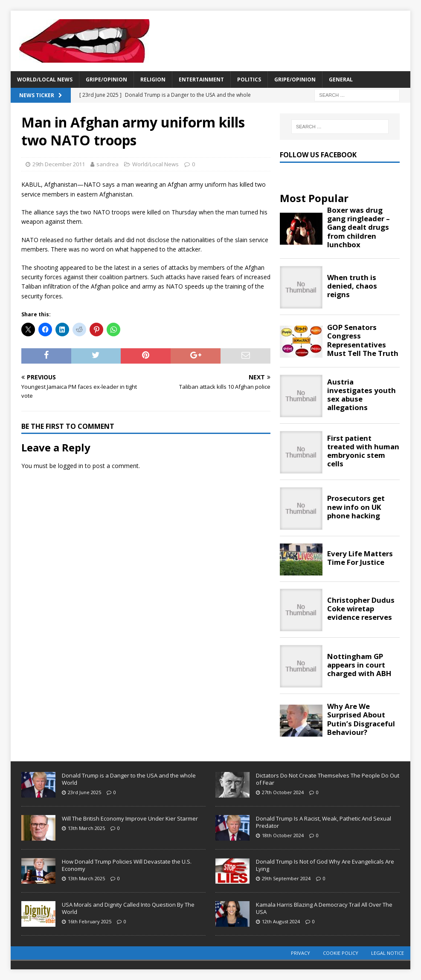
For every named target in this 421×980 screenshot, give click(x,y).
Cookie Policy (341, 953)
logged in (71, 466)
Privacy (301, 953)
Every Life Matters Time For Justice (360, 558)
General (341, 79)
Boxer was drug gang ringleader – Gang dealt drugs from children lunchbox (359, 227)
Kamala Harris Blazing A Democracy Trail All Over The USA (324, 908)
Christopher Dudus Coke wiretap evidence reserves (361, 609)
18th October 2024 (283, 835)
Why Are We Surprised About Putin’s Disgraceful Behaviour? (361, 719)
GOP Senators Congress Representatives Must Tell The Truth (363, 340)
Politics (249, 79)
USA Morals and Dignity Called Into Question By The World (128, 908)
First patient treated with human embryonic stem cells (363, 451)
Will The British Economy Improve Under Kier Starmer (130, 818)
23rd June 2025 (84, 792)
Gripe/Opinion (106, 79)
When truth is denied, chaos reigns (352, 286)
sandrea (107, 164)
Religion (153, 79)
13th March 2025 (86, 828)
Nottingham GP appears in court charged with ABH (359, 665)
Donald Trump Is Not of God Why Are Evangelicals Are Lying (325, 865)
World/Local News (45, 79)
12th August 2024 (281, 921)
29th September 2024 (286, 878)
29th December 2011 (59, 164)
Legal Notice (388, 953)
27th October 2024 (283, 792)
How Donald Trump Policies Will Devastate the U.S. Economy (127, 865)
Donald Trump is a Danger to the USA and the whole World (129, 779)
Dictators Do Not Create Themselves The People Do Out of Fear (328, 779)
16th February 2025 (90, 921)
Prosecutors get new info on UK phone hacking (356, 507)
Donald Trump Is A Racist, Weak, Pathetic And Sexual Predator (324, 822)
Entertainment (201, 79)
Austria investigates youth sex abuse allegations (361, 395)
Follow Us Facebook (318, 155)
